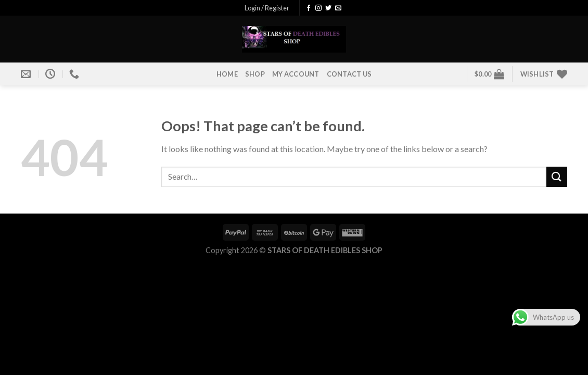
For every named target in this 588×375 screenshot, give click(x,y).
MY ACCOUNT (296, 74)
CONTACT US (349, 74)
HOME (227, 74)
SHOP (255, 74)
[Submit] (557, 177)
